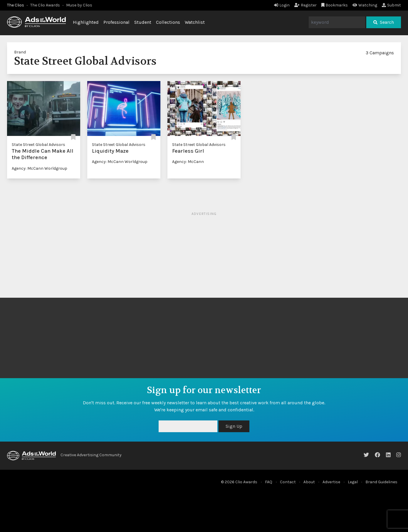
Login (282, 5)
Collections (168, 22)
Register (305, 5)
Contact (288, 482)
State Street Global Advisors (38, 145)
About (309, 482)
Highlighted (86, 22)
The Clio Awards (45, 5)
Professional (116, 22)
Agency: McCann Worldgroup (40, 168)
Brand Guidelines (381, 482)
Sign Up (234, 426)
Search (384, 22)
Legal (353, 482)
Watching (365, 5)
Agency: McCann (188, 162)
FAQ (269, 482)
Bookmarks (335, 5)
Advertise (331, 482)
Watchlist (195, 22)
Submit (391, 5)
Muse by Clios (79, 5)
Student (143, 22)
